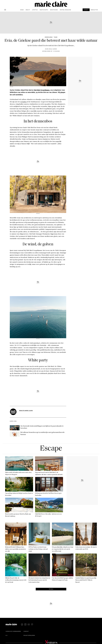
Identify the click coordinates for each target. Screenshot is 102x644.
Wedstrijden (54, 10)
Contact (26, 631)
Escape (51, 449)
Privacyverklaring (29, 635)
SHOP (86, 10)
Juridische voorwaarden (13, 631)
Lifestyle (35, 10)
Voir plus (51, 589)
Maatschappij (44, 10)
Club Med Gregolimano (41, 90)
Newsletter (94, 10)
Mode (22, 10)
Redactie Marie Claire (26, 410)
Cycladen (23, 102)
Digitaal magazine (65, 10)
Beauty (28, 10)
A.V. (7, 635)
